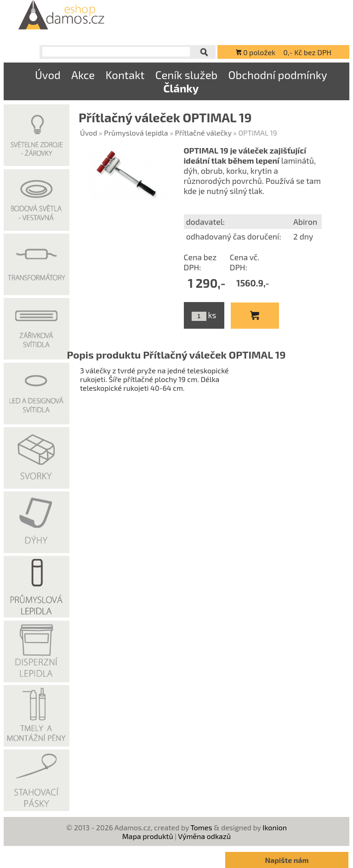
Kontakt (125, 75)
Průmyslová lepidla (136, 133)
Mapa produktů (148, 836)
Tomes (201, 827)
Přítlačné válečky (203, 133)
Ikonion (275, 827)
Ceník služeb (187, 75)
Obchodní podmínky (277, 75)
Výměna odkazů (204, 836)
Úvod (48, 75)
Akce (83, 75)
